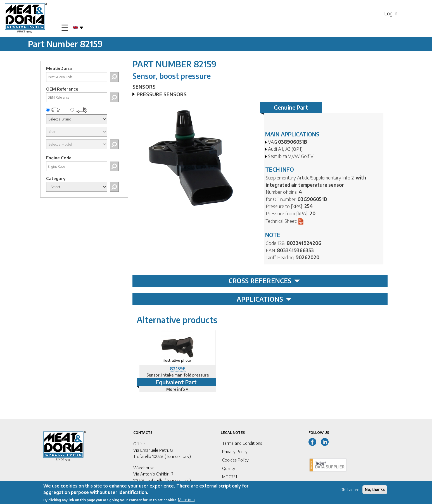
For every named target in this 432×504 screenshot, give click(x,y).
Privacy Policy (235, 451)
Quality (229, 468)
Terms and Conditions (242, 443)
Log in (391, 13)
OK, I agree (350, 490)
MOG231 (230, 477)
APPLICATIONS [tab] (264, 299)
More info (186, 500)
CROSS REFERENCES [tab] (264, 281)
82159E (178, 369)
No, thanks (375, 490)
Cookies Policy (235, 460)
